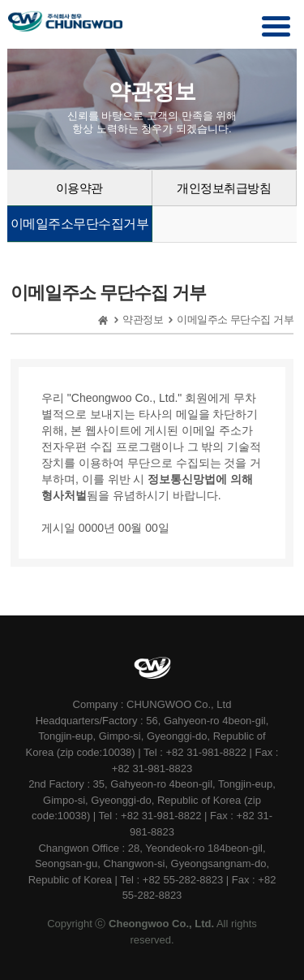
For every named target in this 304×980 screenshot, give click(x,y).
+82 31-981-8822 (208, 752)
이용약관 (79, 188)
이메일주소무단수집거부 (80, 224)
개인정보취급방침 (224, 188)
